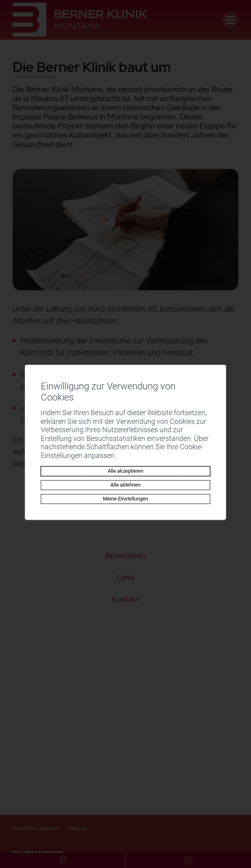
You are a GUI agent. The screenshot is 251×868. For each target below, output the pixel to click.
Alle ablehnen (125, 485)
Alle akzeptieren (125, 471)
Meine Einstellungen (125, 499)
